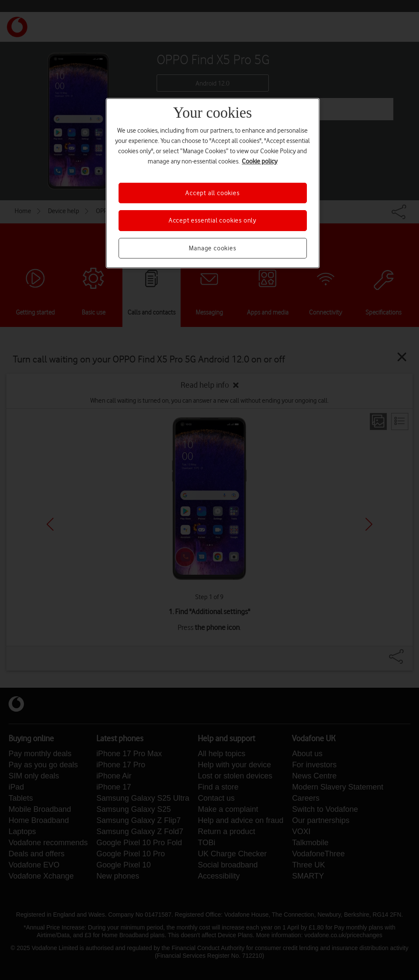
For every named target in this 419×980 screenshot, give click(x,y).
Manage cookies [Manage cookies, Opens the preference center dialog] (212, 248)
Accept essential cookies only (212, 220)
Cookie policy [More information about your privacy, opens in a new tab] (260, 161)
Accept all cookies (212, 193)
